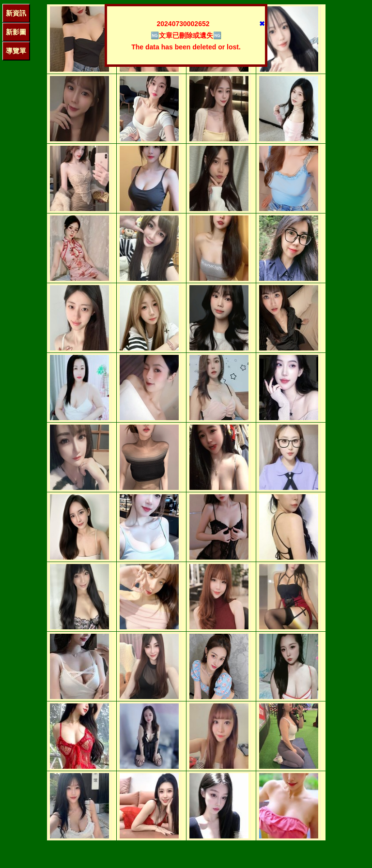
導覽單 (16, 51)
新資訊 (16, 13)
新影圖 (16, 32)
